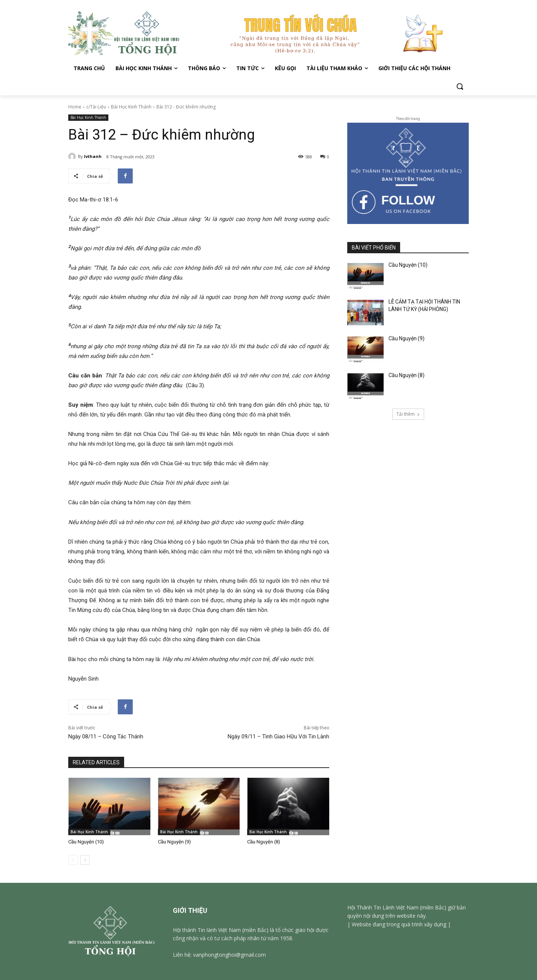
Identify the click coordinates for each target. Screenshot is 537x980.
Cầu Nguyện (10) (86, 842)
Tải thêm (408, 414)
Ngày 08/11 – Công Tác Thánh (106, 737)
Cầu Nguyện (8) (264, 842)
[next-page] (85, 860)
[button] (460, 86)
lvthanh (93, 156)
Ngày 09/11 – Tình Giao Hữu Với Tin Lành (278, 737)
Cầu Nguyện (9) (174, 842)
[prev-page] (73, 860)
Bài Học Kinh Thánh (131, 107)
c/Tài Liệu (96, 107)
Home (75, 107)
